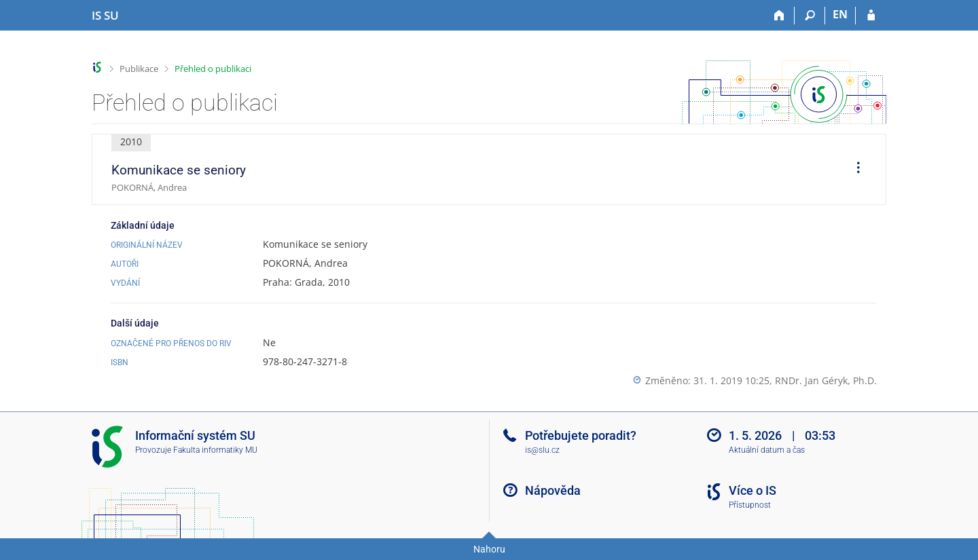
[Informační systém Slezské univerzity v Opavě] (105, 16)
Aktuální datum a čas (767, 450)
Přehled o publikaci (213, 69)
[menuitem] (854, 170)
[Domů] (779, 16)
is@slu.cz (542, 450)
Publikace (139, 69)
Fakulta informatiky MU (215, 450)
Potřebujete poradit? (581, 435)
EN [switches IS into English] (840, 14)
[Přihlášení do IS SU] (871, 16)
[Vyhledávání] (810, 16)
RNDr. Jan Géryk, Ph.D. (826, 380)
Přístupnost (750, 505)
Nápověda (553, 490)
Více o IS (753, 490)
